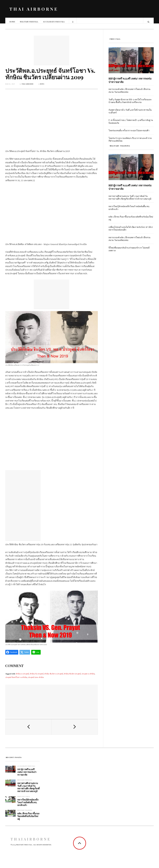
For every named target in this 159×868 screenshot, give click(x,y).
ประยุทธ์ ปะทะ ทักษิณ (36, 680)
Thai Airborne (28, 86)
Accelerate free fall (54, 22)
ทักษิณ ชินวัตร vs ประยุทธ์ (54, 676)
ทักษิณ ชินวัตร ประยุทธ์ (72, 676)
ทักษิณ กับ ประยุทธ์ (36, 676)
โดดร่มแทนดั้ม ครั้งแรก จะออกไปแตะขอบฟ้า (129, 133)
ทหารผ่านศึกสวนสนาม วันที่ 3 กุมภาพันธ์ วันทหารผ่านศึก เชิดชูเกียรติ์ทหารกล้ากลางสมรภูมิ (130, 200)
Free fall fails (24, 799)
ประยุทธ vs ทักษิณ (88, 676)
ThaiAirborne (31, 841)
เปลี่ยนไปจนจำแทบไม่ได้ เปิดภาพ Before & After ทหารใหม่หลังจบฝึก (131, 231)
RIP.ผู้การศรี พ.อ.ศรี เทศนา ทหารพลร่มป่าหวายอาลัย (130, 83)
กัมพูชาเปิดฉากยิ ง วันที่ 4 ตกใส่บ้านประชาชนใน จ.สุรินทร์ (130, 113)
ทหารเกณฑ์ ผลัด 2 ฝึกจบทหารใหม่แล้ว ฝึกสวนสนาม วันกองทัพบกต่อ (129, 93)
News (42, 86)
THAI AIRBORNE (34, 9)
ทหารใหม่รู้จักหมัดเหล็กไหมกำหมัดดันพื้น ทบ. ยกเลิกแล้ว (129, 210)
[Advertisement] (52, 53)
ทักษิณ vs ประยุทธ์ (22, 676)
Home (12, 22)
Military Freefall (29, 22)
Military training (25, 813)
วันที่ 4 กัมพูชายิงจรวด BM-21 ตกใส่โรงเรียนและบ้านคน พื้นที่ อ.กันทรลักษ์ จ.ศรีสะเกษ (130, 103)
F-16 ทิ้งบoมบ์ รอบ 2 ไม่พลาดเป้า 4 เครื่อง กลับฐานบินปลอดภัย (131, 124)
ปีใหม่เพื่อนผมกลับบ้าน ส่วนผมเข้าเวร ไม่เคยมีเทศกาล (129, 251)
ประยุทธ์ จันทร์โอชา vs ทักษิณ (16, 680)
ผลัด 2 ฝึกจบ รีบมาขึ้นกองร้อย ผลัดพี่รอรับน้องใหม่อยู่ (131, 220)
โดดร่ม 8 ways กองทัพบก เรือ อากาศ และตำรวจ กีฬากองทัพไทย (130, 142)
